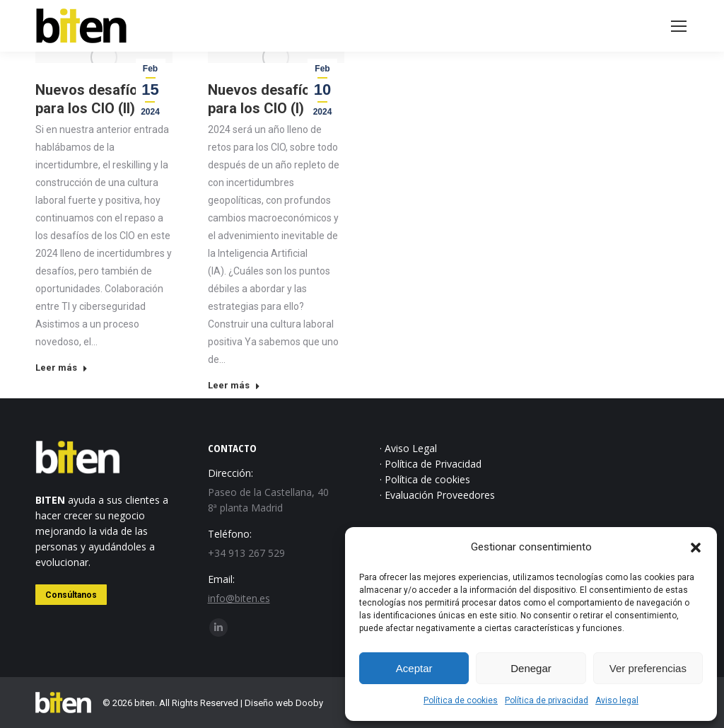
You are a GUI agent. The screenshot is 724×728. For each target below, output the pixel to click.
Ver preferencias (648, 668)
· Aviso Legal (408, 448)
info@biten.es (239, 598)
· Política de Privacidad (431, 464)
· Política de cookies (425, 479)
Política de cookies (461, 700)
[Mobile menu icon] (679, 26)
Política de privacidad (547, 700)
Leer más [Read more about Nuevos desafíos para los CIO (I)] (234, 385)
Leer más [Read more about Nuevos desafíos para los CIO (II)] (62, 368)
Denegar (531, 668)
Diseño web (269, 703)
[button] (696, 548)
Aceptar (414, 668)
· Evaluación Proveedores (437, 495)
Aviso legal (617, 700)
